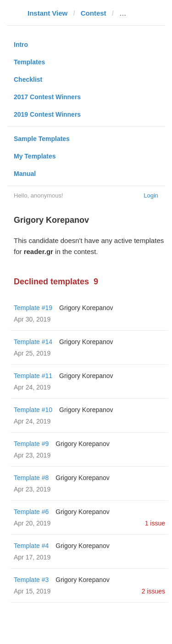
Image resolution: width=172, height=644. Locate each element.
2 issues (153, 591)
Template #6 (31, 512)
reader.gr (134, 13)
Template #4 (31, 546)
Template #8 (31, 478)
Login (151, 195)
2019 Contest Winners (47, 114)
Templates (29, 62)
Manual (25, 174)
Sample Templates (42, 139)
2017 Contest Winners (47, 97)
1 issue (155, 523)
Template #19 (33, 308)
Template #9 (31, 444)
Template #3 (31, 580)
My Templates (35, 156)
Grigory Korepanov (86, 308)
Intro (21, 45)
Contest (94, 13)
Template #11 (33, 376)
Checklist (28, 79)
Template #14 (33, 342)
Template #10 (33, 410)
